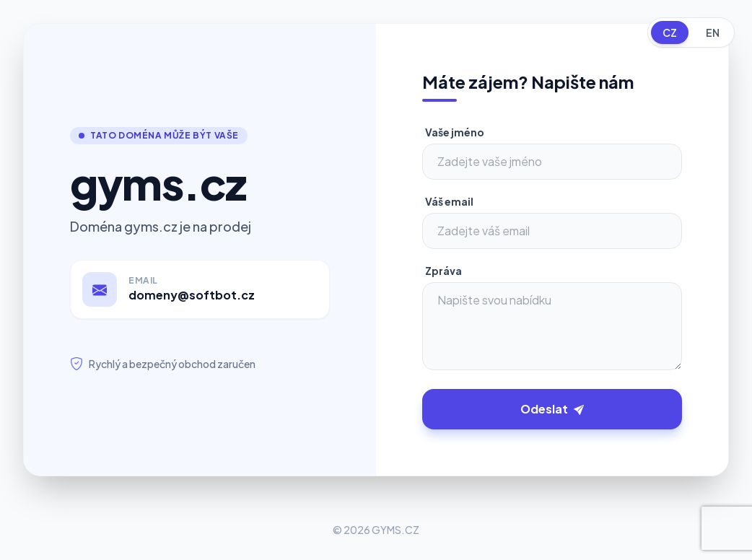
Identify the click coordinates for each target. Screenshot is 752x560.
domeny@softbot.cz (192, 295)
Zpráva (443, 271)
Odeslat (552, 409)
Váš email (449, 201)
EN (713, 32)
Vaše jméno (455, 132)
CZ (670, 32)
